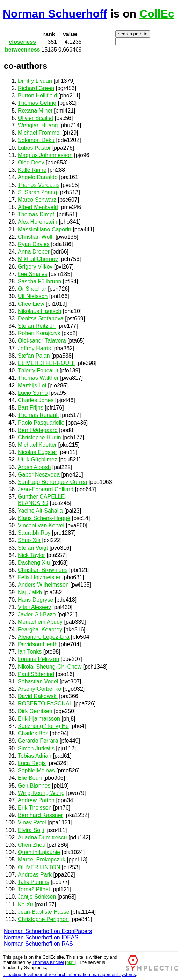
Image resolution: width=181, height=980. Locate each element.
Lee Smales (33, 274)
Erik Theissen (35, 808)
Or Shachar (32, 289)
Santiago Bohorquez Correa (52, 482)
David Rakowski (38, 696)
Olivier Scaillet (35, 118)
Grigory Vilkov (35, 267)
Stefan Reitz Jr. (37, 326)
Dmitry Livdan (35, 81)
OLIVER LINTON (39, 867)
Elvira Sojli (31, 830)
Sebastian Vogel (38, 681)
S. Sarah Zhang (37, 192)
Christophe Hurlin (39, 437)
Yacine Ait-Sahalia (40, 511)
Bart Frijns (31, 408)
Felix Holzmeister (39, 577)
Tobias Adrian (35, 756)
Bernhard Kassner (40, 815)
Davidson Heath (38, 644)
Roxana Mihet (35, 111)
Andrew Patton (36, 800)
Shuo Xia (29, 540)
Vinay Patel (32, 822)
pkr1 (71, 962)
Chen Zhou (32, 845)
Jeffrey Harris (34, 348)
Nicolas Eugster (37, 452)
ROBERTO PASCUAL (45, 704)
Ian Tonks (30, 652)
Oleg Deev (31, 163)
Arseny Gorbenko (40, 689)
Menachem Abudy (40, 622)
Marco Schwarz (37, 200)
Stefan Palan (34, 356)
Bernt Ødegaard (38, 430)
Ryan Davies (34, 244)
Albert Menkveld (38, 207)
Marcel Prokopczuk (42, 860)
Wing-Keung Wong (41, 793)
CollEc (157, 14)
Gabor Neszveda (39, 475)
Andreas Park (35, 875)
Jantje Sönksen (37, 897)
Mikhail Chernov (38, 259)
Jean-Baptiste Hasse (44, 912)
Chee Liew (31, 304)
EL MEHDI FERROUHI (46, 363)
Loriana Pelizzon (38, 659)
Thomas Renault (38, 415)
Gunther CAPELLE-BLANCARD (42, 500)
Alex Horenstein (38, 222)
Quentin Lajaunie (39, 852)
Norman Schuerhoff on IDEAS (41, 937)
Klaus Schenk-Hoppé (44, 518)
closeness (23, 42)
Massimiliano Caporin (45, 229)
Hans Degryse (35, 600)
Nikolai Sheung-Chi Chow (50, 667)
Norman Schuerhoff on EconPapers (48, 931)
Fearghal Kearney (40, 630)
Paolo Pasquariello (41, 423)
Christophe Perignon (43, 919)
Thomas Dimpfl (37, 214)
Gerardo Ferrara (38, 741)
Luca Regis (32, 763)
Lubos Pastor (34, 148)
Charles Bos (33, 733)
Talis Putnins (34, 882)
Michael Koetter (37, 445)
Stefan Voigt (33, 548)
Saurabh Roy (34, 533)
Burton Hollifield (37, 96)
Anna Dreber (34, 252)
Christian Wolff (36, 237)
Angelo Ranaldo (38, 177)
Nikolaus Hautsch (40, 311)
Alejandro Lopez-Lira (44, 637)
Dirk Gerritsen (35, 711)
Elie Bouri (30, 778)
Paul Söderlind (36, 674)
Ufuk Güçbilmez (38, 459)
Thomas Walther (38, 378)
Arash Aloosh (34, 467)
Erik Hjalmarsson (39, 719)
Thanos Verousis (39, 185)
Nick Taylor (31, 555)
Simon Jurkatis (36, 748)
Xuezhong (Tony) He (43, 726)
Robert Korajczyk (39, 333)
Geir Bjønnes (34, 786)
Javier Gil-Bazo (37, 614)
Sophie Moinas (36, 771)
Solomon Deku (36, 140)
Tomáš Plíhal (34, 889)
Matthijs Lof (32, 386)
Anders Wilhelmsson (43, 585)
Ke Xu (26, 904)
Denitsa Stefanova (41, 319)
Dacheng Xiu (34, 563)
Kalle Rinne (32, 170)
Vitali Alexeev (34, 607)
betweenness (22, 50)
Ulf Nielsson (33, 296)
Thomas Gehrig (37, 103)
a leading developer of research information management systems (69, 975)
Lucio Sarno (33, 393)
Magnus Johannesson (45, 155)
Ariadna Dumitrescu (42, 837)
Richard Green (36, 88)
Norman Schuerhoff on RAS (38, 944)
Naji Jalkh (30, 592)
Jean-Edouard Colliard (46, 489)
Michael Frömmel (39, 133)
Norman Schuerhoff (55, 14)
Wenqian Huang (38, 125)
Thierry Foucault (38, 370)
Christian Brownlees (43, 570)
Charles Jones (36, 400)
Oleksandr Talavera (42, 341)
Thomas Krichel (48, 962)
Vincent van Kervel (41, 525)
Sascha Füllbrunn (40, 281)
